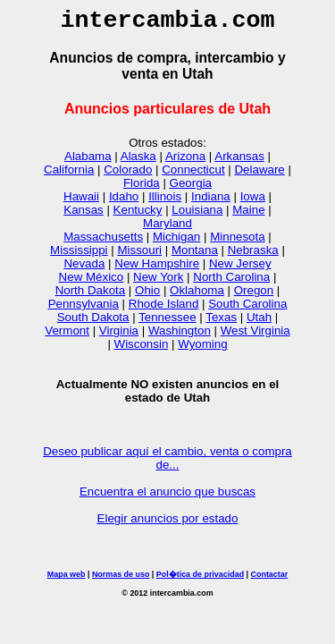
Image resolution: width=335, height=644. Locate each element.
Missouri (139, 255)
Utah (259, 322)
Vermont (67, 336)
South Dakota (93, 322)
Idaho (124, 202)
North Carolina (231, 282)
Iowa (253, 202)
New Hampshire (157, 269)
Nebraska (253, 255)
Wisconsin (142, 349)
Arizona (185, 161)
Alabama (88, 161)
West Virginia (255, 336)
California (69, 175)
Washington (180, 336)
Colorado (128, 175)
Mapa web (67, 580)
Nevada (84, 269)
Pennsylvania (84, 309)
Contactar (270, 580)
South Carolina (247, 309)
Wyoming (202, 349)
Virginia (119, 336)
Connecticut (193, 175)
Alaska (138, 161)
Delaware (259, 175)
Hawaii (81, 202)
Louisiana (197, 215)
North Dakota (91, 296)
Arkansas (239, 161)
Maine (248, 215)
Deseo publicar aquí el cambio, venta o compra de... (167, 463)
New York (158, 282)
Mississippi (79, 255)
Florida (142, 188)
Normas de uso (121, 580)
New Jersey (240, 269)
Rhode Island (164, 309)
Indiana (211, 202)
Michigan (176, 242)
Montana (195, 255)
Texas (221, 322)
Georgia (191, 188)
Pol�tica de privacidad (200, 580)
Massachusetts (103, 242)
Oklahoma (197, 296)
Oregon (254, 296)
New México (92, 282)
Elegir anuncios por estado (168, 524)
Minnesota (238, 242)
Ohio (147, 296)
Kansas (83, 215)
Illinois (165, 202)
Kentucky (138, 215)
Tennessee (167, 322)
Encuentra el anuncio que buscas (167, 497)
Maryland (167, 229)
